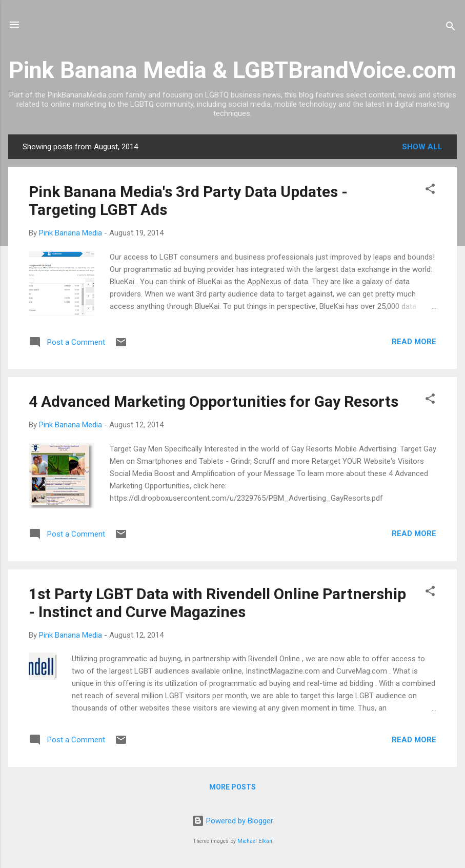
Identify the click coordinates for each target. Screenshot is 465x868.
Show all (422, 147)
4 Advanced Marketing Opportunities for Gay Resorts (214, 401)
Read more (414, 342)
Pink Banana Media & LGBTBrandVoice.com (232, 70)
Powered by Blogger (232, 821)
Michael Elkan (255, 841)
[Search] (451, 28)
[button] (430, 191)
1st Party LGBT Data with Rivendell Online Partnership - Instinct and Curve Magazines (217, 603)
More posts (232, 787)
